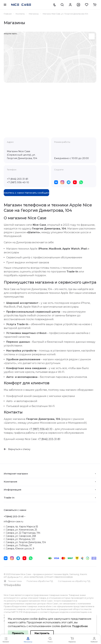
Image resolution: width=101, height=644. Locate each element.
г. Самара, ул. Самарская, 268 (20, 536)
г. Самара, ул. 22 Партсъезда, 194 (22, 533)
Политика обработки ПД (40, 581)
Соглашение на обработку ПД (74, 581)
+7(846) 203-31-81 (14, 516)
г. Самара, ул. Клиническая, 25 (20, 530)
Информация (13, 490)
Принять (18, 633)
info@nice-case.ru (13, 522)
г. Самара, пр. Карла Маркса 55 (21, 527)
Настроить (42, 633)
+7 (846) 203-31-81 (18, 179)
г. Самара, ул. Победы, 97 (18, 545)
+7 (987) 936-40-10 (18, 182)
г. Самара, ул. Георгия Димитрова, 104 (25, 542)
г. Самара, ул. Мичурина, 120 (19, 539)
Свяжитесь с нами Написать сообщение (26, 193)
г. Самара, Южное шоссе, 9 (19, 548)
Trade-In (9, 498)
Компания (10, 482)
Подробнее (80, 626)
